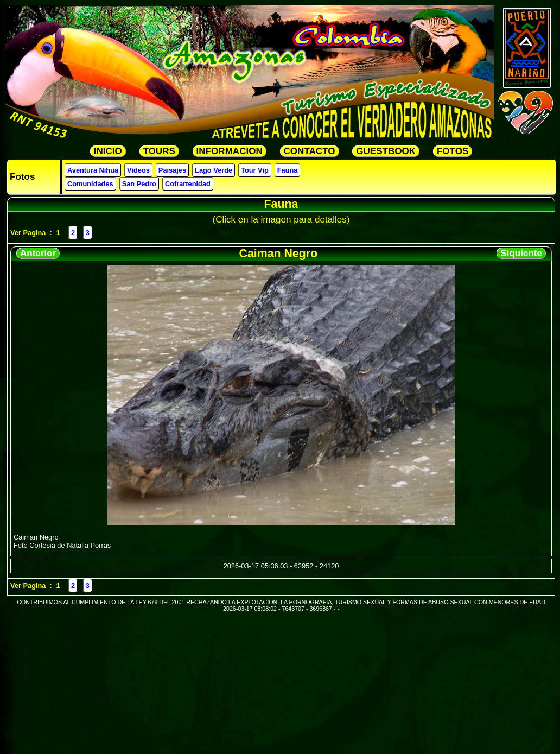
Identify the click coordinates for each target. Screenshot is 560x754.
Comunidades (90, 184)
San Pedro (139, 184)
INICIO (108, 151)
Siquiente (521, 253)
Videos (138, 170)
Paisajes (172, 170)
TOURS (159, 151)
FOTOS (453, 151)
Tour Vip (255, 170)
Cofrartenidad (188, 184)
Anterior (38, 253)
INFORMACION (230, 151)
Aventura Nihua (93, 170)
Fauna (288, 170)
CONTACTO (310, 151)
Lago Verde (214, 170)
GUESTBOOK (386, 151)
